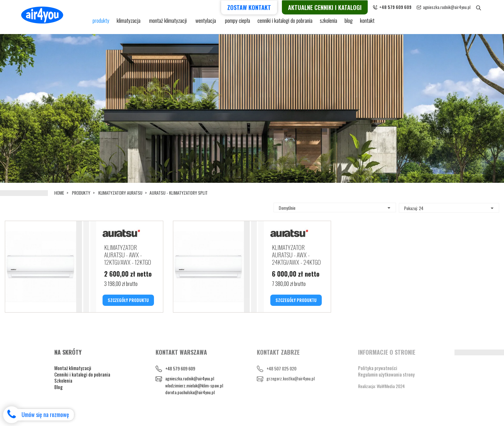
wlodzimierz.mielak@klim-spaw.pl (194, 395)
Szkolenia (326, 23)
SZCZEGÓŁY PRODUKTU (128, 302)
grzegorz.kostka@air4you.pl (291, 388)
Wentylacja (205, 23)
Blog (59, 396)
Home (59, 193)
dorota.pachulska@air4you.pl (190, 402)
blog (346, 23)
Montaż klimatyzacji (168, 23)
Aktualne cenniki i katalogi (336, 7)
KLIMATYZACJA (129, 23)
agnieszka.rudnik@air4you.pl (458, 7)
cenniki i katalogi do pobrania (282, 23)
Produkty (82, 193)
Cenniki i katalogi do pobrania (82, 384)
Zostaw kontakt (260, 7)
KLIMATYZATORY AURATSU (122, 193)
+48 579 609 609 (180, 378)
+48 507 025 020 (281, 378)
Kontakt (365, 23)
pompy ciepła (236, 23)
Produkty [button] (101, 23)
